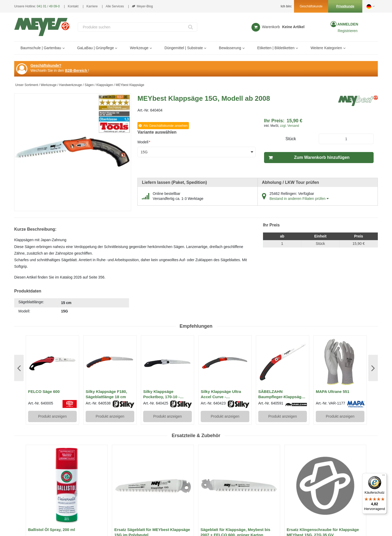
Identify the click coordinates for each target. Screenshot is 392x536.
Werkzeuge (49, 85)
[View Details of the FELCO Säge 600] (52, 362)
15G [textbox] (144, 152)
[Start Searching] (191, 27)
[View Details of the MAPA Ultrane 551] (340, 362)
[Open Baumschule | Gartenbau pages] (66, 48)
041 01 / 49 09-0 (48, 6)
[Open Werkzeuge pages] (153, 48)
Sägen (89, 85)
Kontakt (73, 6)
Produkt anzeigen (52, 416)
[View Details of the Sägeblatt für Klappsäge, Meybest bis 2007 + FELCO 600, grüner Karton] (239, 486)
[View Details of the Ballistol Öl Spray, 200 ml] (67, 486)
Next (373, 368)
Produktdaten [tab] (28, 291)
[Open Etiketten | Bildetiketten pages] (299, 48)
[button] (371, 6)
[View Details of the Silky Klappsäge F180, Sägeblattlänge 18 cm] (110, 362)
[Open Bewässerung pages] (246, 48)
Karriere (92, 6)
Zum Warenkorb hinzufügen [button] (322, 157)
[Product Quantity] (346, 139)
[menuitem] (42, 48)
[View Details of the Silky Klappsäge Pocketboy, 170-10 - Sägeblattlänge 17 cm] (167, 362)
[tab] (72, 307)
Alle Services (115, 6)
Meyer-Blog (142, 6)
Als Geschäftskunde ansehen (165, 126)
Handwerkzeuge (71, 85)
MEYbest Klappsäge (130, 85)
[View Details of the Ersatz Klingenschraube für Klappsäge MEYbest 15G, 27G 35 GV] (325, 486)
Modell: (24, 311)
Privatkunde (345, 6)
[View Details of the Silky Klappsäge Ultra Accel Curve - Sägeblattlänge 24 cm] (225, 362)
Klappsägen (105, 85)
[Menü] (384, 476)
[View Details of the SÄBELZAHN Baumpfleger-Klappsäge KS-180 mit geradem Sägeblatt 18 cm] (283, 362)
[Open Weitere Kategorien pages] (346, 48)
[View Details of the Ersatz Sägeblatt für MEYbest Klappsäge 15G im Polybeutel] (153, 486)
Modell (144, 142)
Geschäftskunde (311, 6)
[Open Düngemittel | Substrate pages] (207, 48)
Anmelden (347, 24)
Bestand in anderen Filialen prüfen (299, 199)
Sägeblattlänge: (31, 302)
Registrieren (347, 31)
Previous (19, 368)
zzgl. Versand (290, 126)
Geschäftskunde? (46, 65)
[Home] (42, 27)
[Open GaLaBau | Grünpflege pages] (118, 48)
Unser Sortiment (27, 85)
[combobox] (138, 27)
